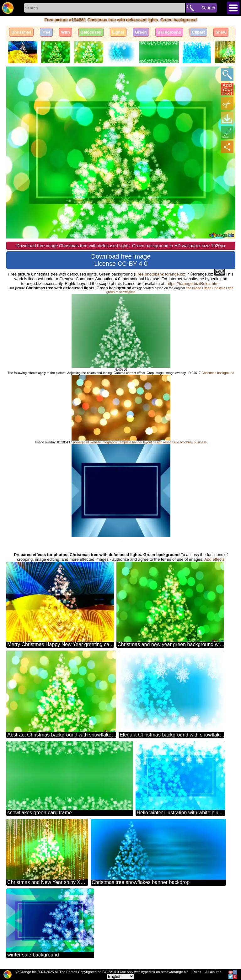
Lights (118, 32)
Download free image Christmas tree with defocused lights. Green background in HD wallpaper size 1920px (121, 246)
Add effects (214, 559)
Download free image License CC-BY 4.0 (121, 260)
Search (208, 8)
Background (169, 32)
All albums (213, 972)
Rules (197, 972)
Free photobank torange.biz (160, 274)
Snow (221, 32)
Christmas (21, 32)
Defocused (91, 32)
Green (141, 32)
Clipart (198, 32)
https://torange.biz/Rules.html (193, 284)
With (66, 32)
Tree (46, 32)
